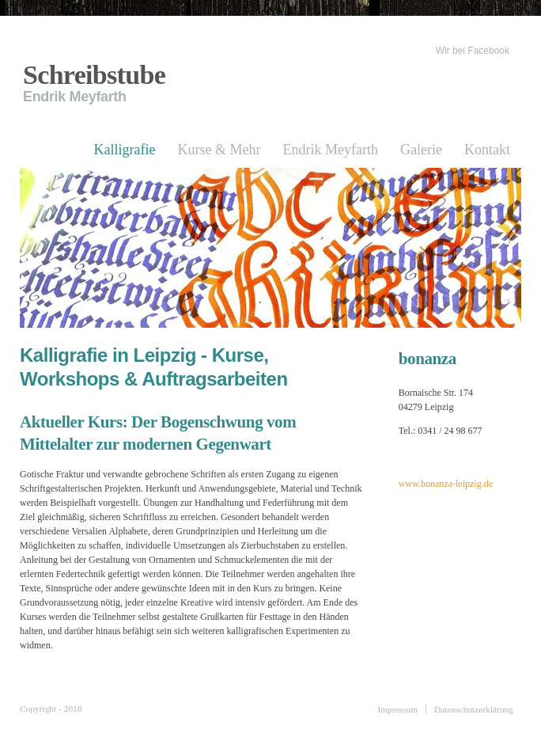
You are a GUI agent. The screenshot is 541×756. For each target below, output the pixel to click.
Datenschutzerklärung (474, 709)
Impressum (397, 709)
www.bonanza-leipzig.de (446, 484)
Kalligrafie (125, 150)
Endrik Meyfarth (331, 150)
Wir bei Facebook (473, 51)
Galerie (421, 150)
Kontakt (487, 150)
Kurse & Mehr (219, 150)
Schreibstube (94, 75)
